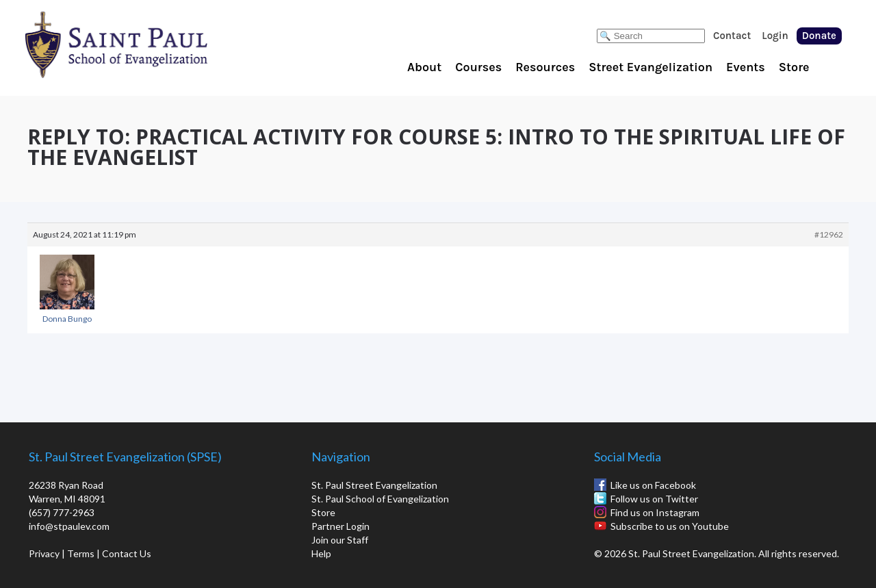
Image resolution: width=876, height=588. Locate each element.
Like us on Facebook (653, 485)
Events (746, 67)
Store (794, 67)
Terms (81, 553)
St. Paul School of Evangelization (144, 44)
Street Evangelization (650, 67)
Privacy (44, 553)
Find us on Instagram (655, 512)
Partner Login (340, 526)
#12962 (829, 234)
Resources (545, 67)
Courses (478, 67)
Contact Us (127, 553)
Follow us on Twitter (654, 499)
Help (321, 553)
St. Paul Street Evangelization (374, 485)
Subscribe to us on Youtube (670, 526)
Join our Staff (340, 540)
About (424, 67)
